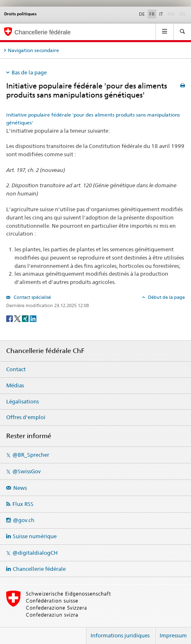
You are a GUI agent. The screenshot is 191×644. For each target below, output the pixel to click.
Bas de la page (29, 72)
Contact (16, 369)
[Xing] (26, 318)
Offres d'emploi (26, 417)
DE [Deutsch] (142, 14)
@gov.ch (24, 520)
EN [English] (182, 14)
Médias (15, 385)
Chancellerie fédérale (39, 569)
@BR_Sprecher (31, 455)
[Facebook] (10, 318)
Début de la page (166, 297)
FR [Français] (152, 14)
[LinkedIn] (33, 318)
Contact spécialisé (32, 297)
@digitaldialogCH (35, 553)
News (20, 488)
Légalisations (23, 401)
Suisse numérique (35, 536)
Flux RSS (23, 504)
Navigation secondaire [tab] (33, 50)
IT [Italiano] (161, 14)
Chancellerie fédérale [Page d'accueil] (43, 32)
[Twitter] (18, 318)
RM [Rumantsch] (171, 14)
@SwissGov (26, 471)
